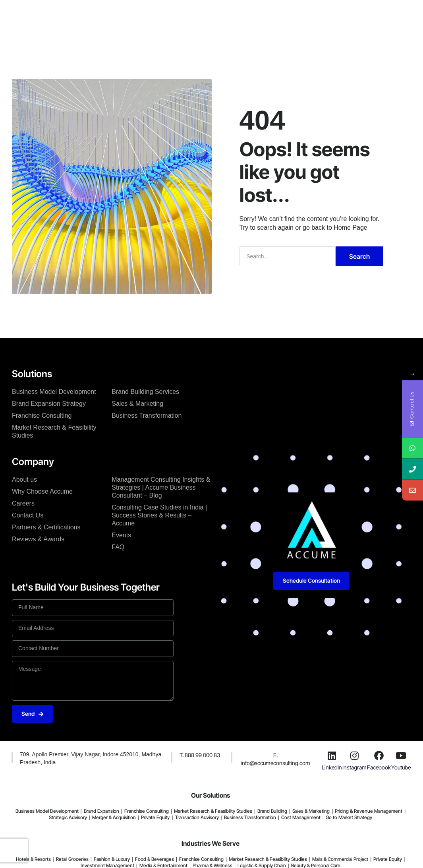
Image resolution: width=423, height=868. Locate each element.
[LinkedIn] (332, 756)
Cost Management (301, 817)
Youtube (401, 767)
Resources (281, 17)
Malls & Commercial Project (340, 859)
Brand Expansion (101, 811)
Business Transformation (147, 416)
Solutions (123, 17)
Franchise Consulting (42, 416)
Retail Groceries (72, 859)
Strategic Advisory (68, 817)
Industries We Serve (211, 843)
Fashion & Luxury (112, 859)
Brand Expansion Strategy (49, 404)
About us (24, 480)
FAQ (118, 547)
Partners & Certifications (46, 527)
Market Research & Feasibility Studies (54, 431)
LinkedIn (332, 767)
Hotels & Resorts (33, 859)
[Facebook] (379, 756)
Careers (23, 503)
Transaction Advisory (197, 817)
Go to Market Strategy (349, 817)
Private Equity (155, 817)
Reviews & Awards (38, 539)
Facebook (379, 767)
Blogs (245, 17)
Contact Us (28, 515)
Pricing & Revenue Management (369, 811)
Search (359, 256)
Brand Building (272, 811)
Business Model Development (54, 392)
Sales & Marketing (137, 404)
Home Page (351, 228)
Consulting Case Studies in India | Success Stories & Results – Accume (159, 515)
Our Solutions (211, 795)
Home (89, 17)
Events (121, 535)
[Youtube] (401, 756)
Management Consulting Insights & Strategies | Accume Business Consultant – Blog (161, 487)
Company (162, 17)
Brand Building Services (145, 392)
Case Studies (206, 17)
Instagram (354, 767)
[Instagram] (354, 756)
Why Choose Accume (42, 491)
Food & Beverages (155, 859)
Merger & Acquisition (114, 817)
